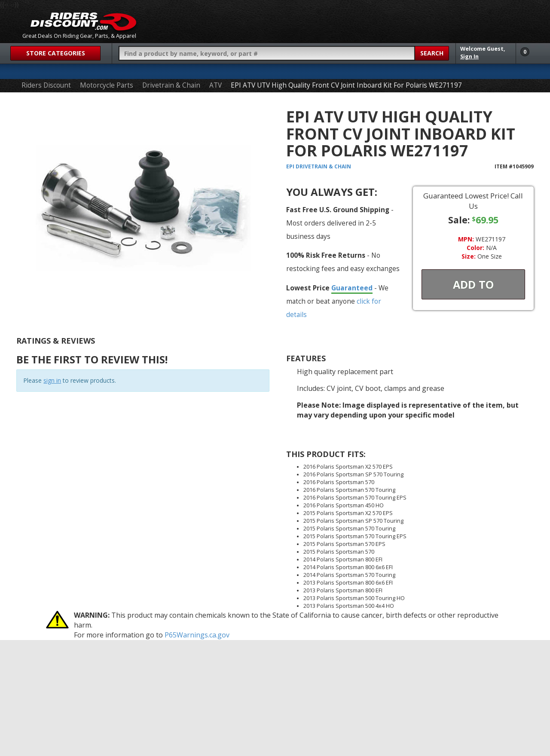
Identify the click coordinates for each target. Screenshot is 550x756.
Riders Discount (46, 85)
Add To (473, 284)
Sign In (469, 56)
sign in (52, 380)
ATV (215, 85)
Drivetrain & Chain (171, 85)
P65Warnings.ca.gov (197, 635)
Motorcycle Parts (107, 85)
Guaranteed (352, 288)
